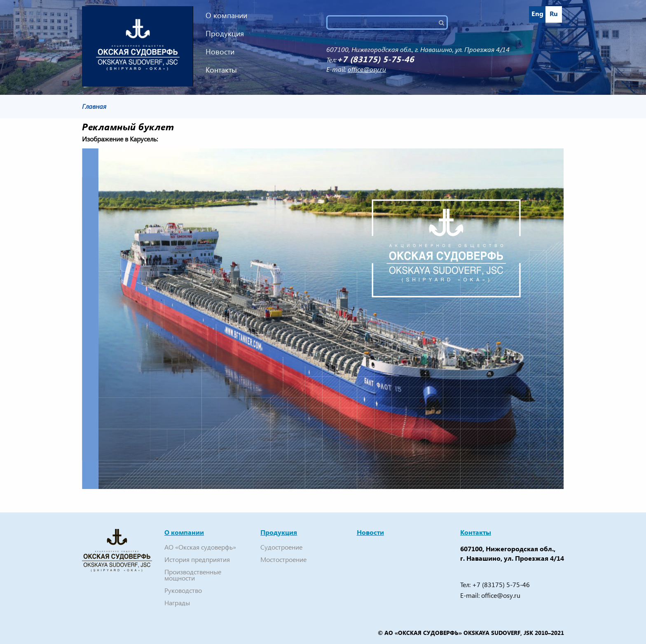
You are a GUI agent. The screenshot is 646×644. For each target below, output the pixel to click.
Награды (177, 603)
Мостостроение (283, 559)
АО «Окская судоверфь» (200, 547)
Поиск (445, 23)
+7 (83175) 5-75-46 (501, 584)
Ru (554, 13)
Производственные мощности (193, 575)
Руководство (183, 590)
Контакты (221, 69)
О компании (226, 15)
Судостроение (281, 547)
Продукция (225, 33)
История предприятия (197, 559)
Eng (537, 13)
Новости (220, 51)
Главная (94, 106)
